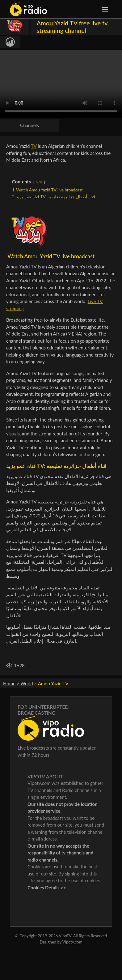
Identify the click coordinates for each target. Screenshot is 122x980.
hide (39, 182)
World (27, 683)
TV (34, 146)
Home (9, 683)
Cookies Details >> (47, 888)
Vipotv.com (72, 942)
